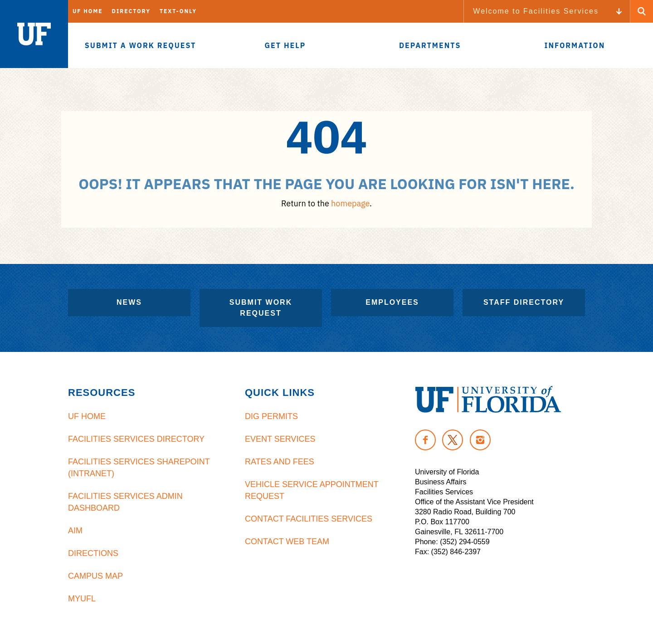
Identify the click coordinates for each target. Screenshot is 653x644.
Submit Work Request (261, 308)
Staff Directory (524, 302)
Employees (392, 302)
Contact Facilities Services (309, 519)
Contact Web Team (287, 542)
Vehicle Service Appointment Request (312, 490)
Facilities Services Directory (136, 439)
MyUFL (82, 599)
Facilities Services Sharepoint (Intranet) (139, 468)
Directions (93, 553)
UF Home (88, 11)
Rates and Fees (280, 462)
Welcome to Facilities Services (536, 11)
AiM (75, 531)
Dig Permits (271, 416)
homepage (350, 203)
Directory (131, 11)
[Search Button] (642, 11)
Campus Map (95, 576)
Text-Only (178, 11)
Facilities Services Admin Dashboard (125, 502)
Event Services (280, 439)
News (129, 302)
